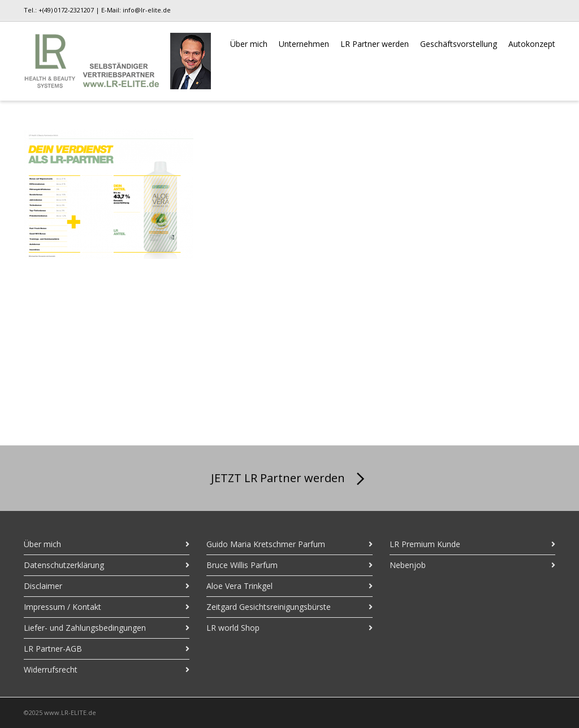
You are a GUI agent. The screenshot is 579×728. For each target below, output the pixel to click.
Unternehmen (304, 44)
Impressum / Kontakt (62, 607)
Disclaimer (43, 586)
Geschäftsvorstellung (459, 44)
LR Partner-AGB (53, 649)
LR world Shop (233, 628)
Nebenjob (408, 565)
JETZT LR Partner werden (290, 479)
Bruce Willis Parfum (242, 565)
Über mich (249, 44)
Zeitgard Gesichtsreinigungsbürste (269, 607)
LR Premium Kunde (425, 544)
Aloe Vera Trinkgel (239, 586)
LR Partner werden (375, 44)
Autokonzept (532, 44)
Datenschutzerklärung (64, 565)
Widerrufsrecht (51, 669)
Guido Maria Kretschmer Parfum (266, 544)
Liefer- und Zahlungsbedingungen (85, 628)
